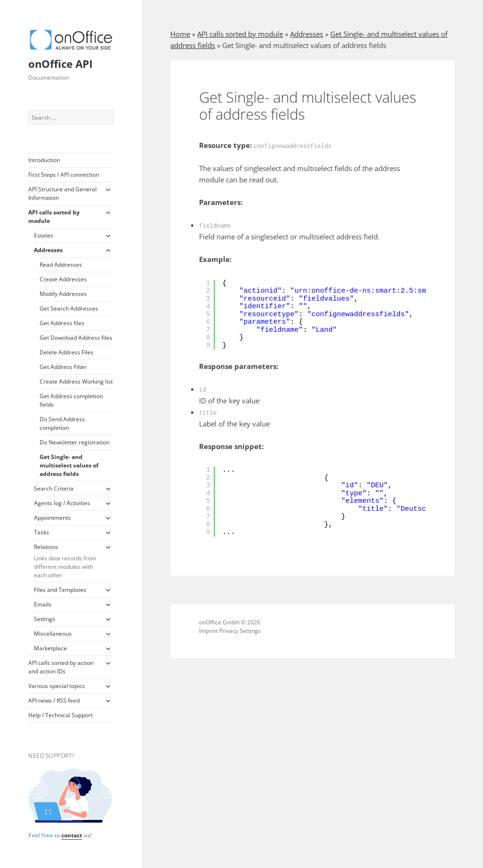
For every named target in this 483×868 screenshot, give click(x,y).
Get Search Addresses (69, 308)
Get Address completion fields (71, 400)
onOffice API (60, 64)
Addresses (48, 250)
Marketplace (50, 648)
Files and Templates (60, 590)
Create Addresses (63, 279)
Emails (43, 604)
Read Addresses (61, 265)
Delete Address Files (67, 352)
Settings (45, 619)
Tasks (42, 532)
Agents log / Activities (62, 503)
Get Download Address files (76, 338)
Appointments (52, 518)
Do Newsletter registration (75, 442)
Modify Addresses (63, 294)
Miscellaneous (53, 634)
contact (72, 835)
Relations (67, 561)
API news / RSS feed (54, 700)
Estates (44, 235)
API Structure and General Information (62, 193)
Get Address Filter (63, 367)
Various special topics (57, 686)
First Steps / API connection (64, 175)
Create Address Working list (76, 381)
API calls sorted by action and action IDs (61, 667)
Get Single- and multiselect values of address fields (69, 465)
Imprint (208, 631)
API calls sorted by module (54, 217)
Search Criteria (54, 488)
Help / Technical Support (60, 715)
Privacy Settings (240, 631)
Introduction (44, 160)
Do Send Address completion (62, 423)
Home (180, 34)
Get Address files (62, 323)
